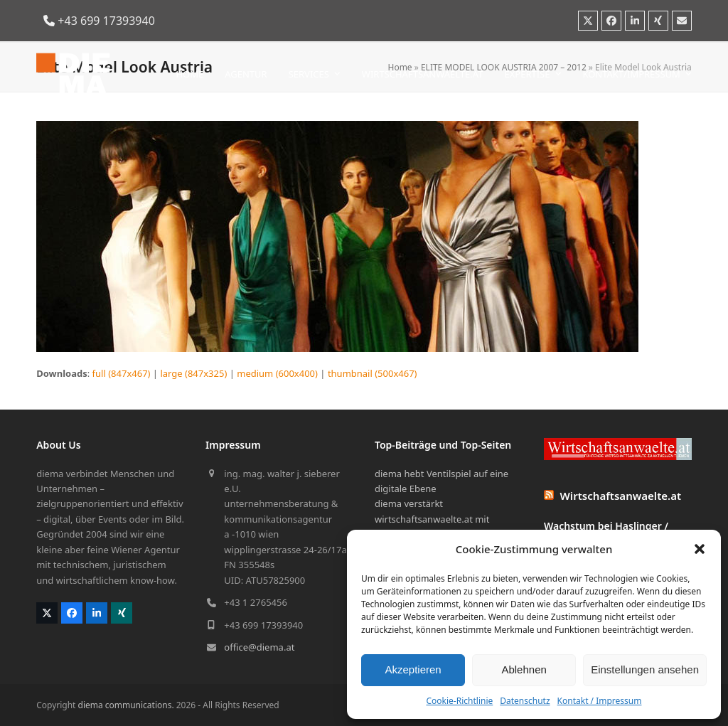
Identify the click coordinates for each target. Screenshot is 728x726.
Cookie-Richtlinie (459, 701)
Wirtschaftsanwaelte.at (621, 496)
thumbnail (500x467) (373, 373)
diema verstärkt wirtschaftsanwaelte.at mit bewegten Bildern (432, 519)
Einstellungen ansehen (645, 669)
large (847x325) (193, 373)
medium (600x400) (277, 373)
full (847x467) (122, 373)
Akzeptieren (413, 669)
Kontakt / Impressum (600, 701)
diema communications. (126, 705)
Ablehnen (524, 669)
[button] (700, 549)
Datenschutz (525, 701)
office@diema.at (259, 647)
